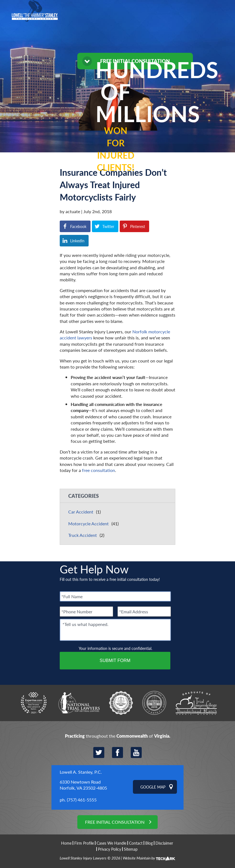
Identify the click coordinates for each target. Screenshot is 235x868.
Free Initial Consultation (115, 822)
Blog (149, 843)
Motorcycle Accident (88, 524)
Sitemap (131, 849)
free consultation (99, 470)
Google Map (153, 787)
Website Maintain (137, 858)
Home (66, 843)
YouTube (136, 752)
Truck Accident (83, 535)
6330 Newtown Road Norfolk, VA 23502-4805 (83, 785)
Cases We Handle (111, 843)
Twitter (99, 752)
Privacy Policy (110, 849)
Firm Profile (84, 843)
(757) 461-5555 (82, 800)
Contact (136, 843)
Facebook (117, 752)
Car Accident (81, 512)
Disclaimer (164, 843)
